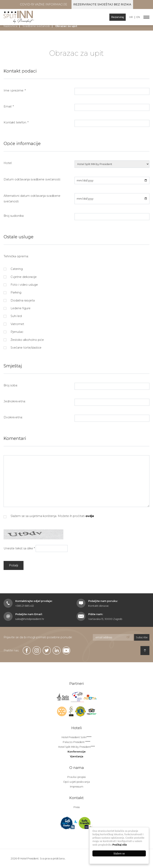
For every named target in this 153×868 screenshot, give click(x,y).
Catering (13, 269)
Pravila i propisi (76, 777)
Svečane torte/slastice (23, 348)
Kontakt (76, 798)
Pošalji (14, 565)
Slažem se (119, 853)
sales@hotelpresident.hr (30, 619)
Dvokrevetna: (13, 417)
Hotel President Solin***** (76, 737)
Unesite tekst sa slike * (19, 548)
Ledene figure (17, 308)
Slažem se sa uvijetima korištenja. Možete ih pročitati (49, 516)
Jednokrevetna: (15, 401)
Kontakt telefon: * (16, 122)
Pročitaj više (120, 845)
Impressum (77, 787)
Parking (12, 292)
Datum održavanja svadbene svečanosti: (32, 179)
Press (77, 807)
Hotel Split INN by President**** (76, 747)
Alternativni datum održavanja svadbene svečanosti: (32, 198)
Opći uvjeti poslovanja (76, 782)
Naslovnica (10, 26)
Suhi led (13, 316)
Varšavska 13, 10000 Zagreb (105, 619)
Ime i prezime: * (15, 90)
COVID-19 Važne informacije (44, 4)
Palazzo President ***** (76, 742)
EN (138, 17)
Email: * (9, 106)
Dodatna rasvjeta (19, 300)
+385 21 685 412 (25, 606)
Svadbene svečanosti (36, 26)
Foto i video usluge (21, 285)
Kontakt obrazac (99, 606)
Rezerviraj (118, 17)
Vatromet (14, 324)
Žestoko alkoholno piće (24, 340)
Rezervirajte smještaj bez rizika (102, 4)
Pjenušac (13, 332)
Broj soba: (11, 385)
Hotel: (8, 163)
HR (131, 17)
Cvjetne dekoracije (20, 277)
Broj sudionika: (14, 216)
